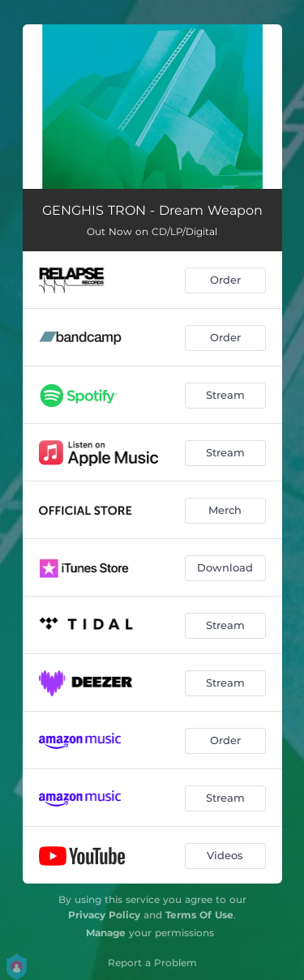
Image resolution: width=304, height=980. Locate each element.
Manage (106, 933)
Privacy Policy (104, 915)
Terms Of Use (199, 915)
